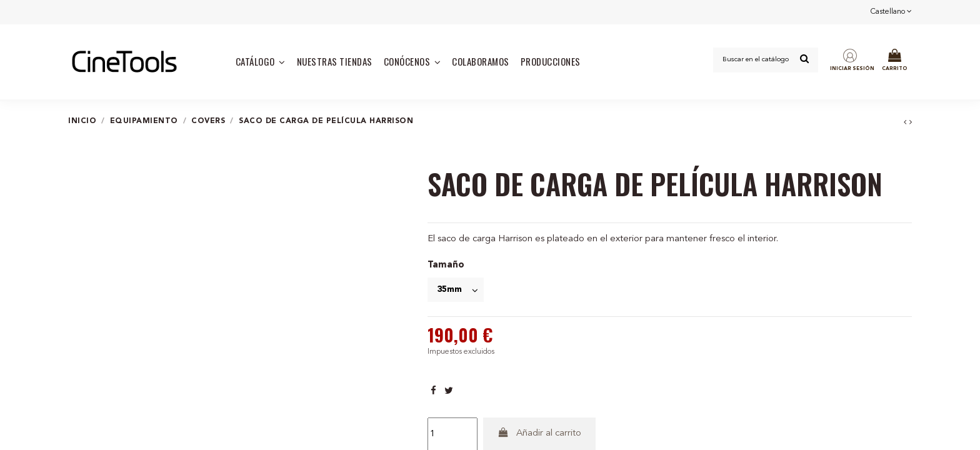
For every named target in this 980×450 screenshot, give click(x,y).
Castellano (891, 12)
